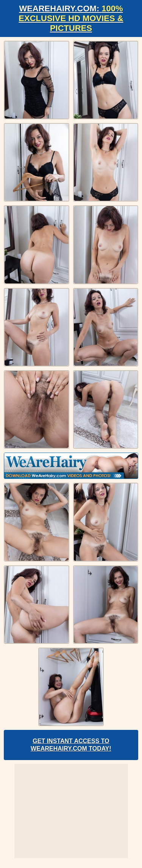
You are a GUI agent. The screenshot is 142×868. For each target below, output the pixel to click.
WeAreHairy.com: (71, 18)
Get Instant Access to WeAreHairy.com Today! (71, 745)
